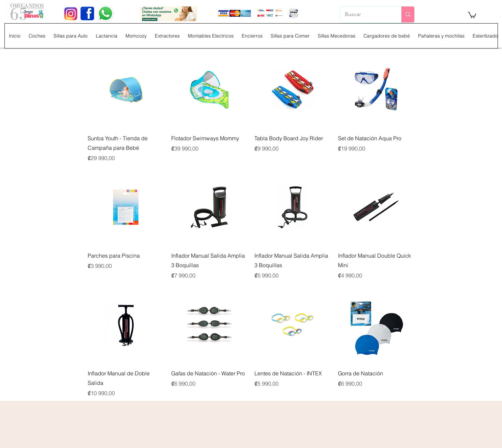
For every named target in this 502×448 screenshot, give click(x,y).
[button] (472, 15)
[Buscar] (366, 15)
